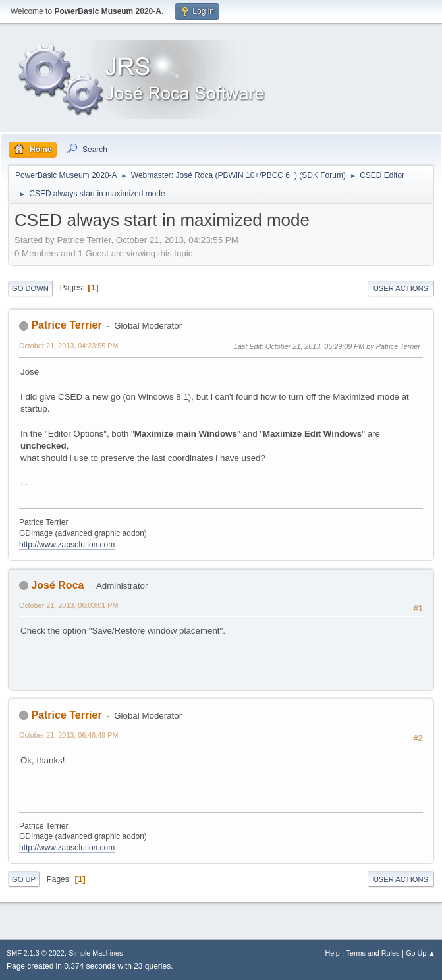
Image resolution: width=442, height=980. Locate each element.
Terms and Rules (373, 953)
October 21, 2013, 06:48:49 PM (69, 735)
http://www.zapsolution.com (67, 545)
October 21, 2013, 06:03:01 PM (69, 605)
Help (333, 953)
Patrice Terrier (66, 325)
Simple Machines (96, 953)
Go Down (30, 288)
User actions (401, 288)
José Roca (57, 585)
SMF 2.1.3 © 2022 (36, 953)
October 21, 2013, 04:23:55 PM (69, 346)
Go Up (24, 879)
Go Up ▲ (421, 953)
